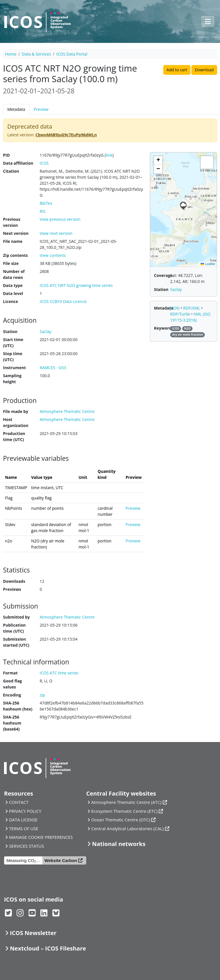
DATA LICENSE (23, 820)
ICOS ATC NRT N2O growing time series (76, 285)
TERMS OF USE (23, 829)
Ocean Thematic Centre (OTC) (121, 820)
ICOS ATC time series (59, 673)
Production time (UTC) (14, 436)
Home (11, 54)
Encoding (12, 695)
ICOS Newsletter (33, 933)
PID (7, 155)
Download (204, 70)
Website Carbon (61, 860)
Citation (11, 171)
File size (11, 263)
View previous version (60, 219)
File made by (16, 411)
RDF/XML (192, 308)
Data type (13, 285)
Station (10, 331)
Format (10, 673)
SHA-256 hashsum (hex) (18, 706)
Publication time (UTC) (14, 628)
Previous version (12, 222)
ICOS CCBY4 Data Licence (63, 301)
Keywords (164, 328)
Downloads (14, 581)
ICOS (44, 163)
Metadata (16, 109)
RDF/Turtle (181, 314)
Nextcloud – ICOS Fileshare (48, 948)
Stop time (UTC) (13, 357)
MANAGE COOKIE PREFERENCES (41, 837)
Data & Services (36, 54)
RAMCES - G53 (53, 368)
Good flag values (13, 684)
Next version (16, 233)
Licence (11, 301)
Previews (12, 589)
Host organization (16, 422)
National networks (119, 844)
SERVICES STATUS (26, 846)
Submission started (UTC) (16, 642)
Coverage (163, 275)
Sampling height (12, 379)
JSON (175, 308)
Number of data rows (14, 274)
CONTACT (19, 802)
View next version (56, 233)
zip (43, 695)
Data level (13, 293)
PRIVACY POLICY (25, 811)
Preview (41, 109)
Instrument (15, 368)
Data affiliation (18, 163)
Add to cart (177, 70)
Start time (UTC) (13, 343)
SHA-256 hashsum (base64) (12, 723)
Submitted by (17, 617)
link (109, 155)
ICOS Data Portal (72, 54)
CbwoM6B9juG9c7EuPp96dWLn (66, 135)
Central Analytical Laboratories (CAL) (127, 829)
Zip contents (16, 255)
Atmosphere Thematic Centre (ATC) (126, 802)
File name (13, 241)
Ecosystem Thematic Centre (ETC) (124, 811)
